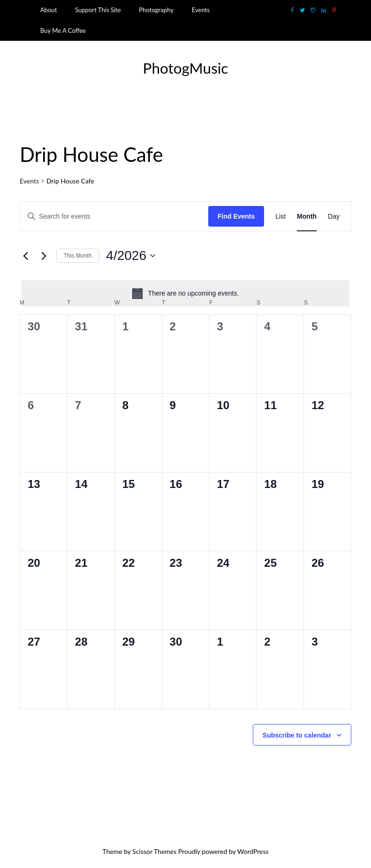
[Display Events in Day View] (334, 217)
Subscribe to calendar (297, 735)
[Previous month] (25, 256)
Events (201, 10)
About (49, 10)
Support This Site (98, 10)
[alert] (185, 293)
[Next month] (44, 256)
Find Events (236, 216)
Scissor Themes (154, 851)
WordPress (253, 851)
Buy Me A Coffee (63, 30)
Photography (156, 10)
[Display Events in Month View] (307, 217)
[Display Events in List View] (280, 217)
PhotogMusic (186, 68)
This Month (78, 256)
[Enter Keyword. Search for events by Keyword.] (114, 217)
